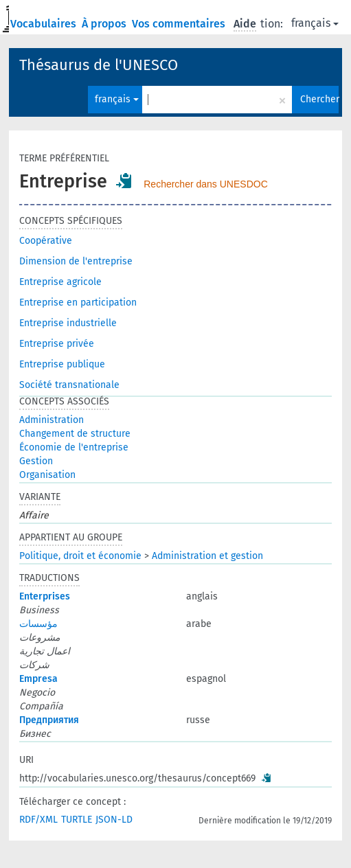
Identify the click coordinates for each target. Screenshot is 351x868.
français (315, 23)
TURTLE (77, 820)
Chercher (319, 99)
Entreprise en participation (78, 302)
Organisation (47, 475)
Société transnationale (69, 385)
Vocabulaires (45, 24)
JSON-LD (114, 820)
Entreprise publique (62, 364)
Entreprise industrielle (68, 323)
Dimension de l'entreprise (76, 261)
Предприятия (49, 720)
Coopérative (46, 241)
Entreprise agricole (60, 282)
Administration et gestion (207, 556)
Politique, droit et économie (80, 556)
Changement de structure (75, 434)
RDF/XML (38, 820)
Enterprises (45, 596)
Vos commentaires (180, 24)
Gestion (36, 461)
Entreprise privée (57, 344)
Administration (52, 420)
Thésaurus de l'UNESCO (99, 65)
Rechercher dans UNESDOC (206, 184)
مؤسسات (38, 624)
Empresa (38, 679)
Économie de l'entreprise (74, 447)
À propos (105, 24)
